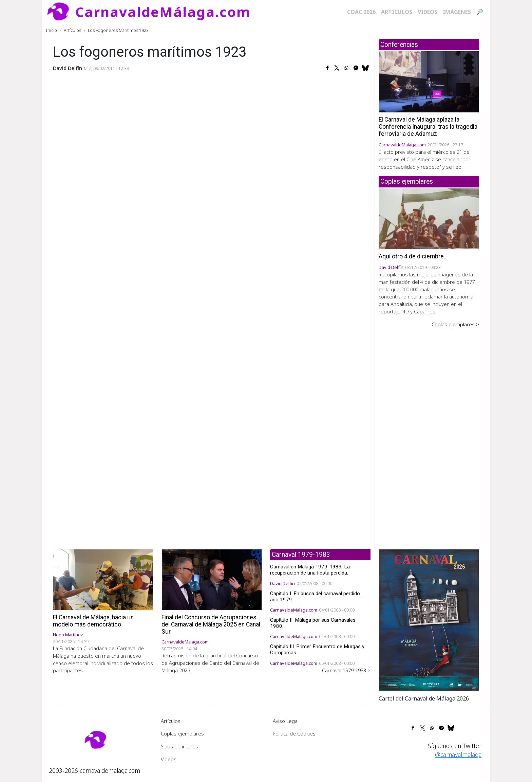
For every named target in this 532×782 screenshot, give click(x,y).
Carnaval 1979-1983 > (346, 670)
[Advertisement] (429, 434)
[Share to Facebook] (327, 68)
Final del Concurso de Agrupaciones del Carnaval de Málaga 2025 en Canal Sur (211, 624)
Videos (427, 12)
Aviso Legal (286, 721)
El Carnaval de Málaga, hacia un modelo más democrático (93, 621)
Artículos (397, 12)
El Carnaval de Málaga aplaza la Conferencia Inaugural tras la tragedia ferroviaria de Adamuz (428, 127)
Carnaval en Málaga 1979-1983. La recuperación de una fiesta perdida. (310, 570)
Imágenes (457, 12)
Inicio (52, 30)
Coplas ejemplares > (455, 324)
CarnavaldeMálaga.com (163, 12)
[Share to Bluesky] (365, 68)
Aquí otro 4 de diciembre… (413, 256)
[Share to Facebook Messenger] (356, 68)
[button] (429, 619)
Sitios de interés (179, 746)
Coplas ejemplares (182, 733)
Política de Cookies (294, 733)
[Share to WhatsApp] (346, 68)
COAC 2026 (361, 12)
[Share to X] (337, 68)
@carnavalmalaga (458, 754)
